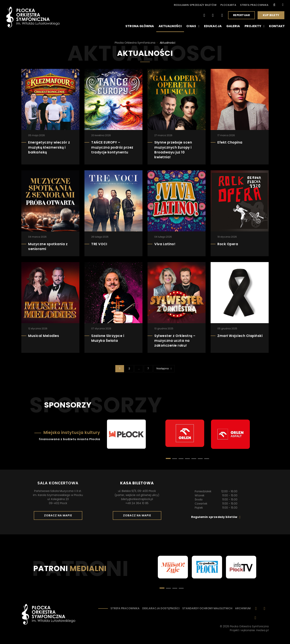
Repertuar (242, 15)
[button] (175, 459)
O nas (193, 26)
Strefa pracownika (254, 5)
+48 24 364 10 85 (137, 503)
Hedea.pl (262, 630)
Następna (165, 368)
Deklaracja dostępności (161, 608)
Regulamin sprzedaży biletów (195, 5)
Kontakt (277, 26)
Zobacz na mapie (59, 517)
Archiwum (243, 608)
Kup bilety (273, 16)
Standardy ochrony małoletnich (207, 608)
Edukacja (213, 26)
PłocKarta (228, 5)
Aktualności (170, 26)
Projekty (254, 26)
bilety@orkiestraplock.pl (137, 499)
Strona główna (140, 26)
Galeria (233, 26)
